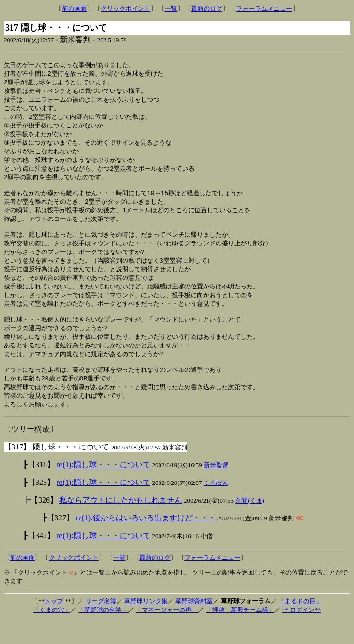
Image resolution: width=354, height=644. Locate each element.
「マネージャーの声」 (167, 633)
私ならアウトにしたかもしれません (121, 523)
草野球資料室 (194, 625)
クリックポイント (126, 8)
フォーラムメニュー (264, 8)
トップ (54, 625)
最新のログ (207, 8)
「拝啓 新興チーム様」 (240, 633)
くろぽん (216, 506)
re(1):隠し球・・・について (103, 488)
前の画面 (74, 8)
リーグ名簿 (101, 625)
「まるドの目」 (300, 625)
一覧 (171, 8)
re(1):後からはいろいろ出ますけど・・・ (146, 541)
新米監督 (216, 489)
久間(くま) (250, 524)
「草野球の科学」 (103, 633)
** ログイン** (302, 633)
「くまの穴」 (52, 633)
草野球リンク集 (146, 625)
